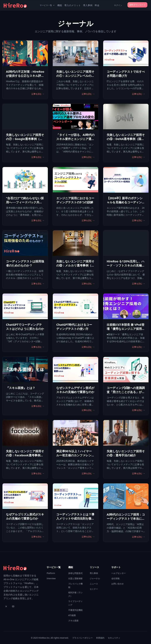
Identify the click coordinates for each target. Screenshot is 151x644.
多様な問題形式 (75, 573)
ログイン (118, 5)
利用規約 (100, 638)
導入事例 (88, 5)
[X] (6, 606)
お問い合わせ (118, 584)
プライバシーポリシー (82, 638)
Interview (51, 578)
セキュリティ (114, 638)
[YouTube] (13, 606)
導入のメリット (73, 5)
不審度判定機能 (75, 610)
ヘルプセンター (119, 573)
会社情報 (115, 578)
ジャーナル (95, 578)
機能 (60, 5)
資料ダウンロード (137, 5)
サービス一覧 (47, 5)
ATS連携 (72, 615)
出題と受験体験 (75, 578)
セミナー (94, 589)
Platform (51, 573)
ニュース (94, 584)
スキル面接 (73, 621)
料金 (97, 5)
